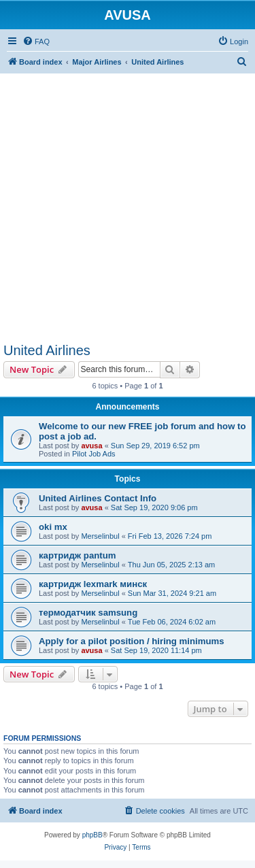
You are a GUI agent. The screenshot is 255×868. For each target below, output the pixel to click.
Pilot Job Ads (94, 454)
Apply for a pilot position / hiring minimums (132, 641)
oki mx (53, 527)
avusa (91, 446)
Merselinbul (100, 536)
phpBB (92, 835)
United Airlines (47, 350)
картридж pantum (77, 555)
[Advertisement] (128, 201)
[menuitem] (36, 41)
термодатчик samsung (88, 613)
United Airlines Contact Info (98, 498)
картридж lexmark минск (93, 584)
